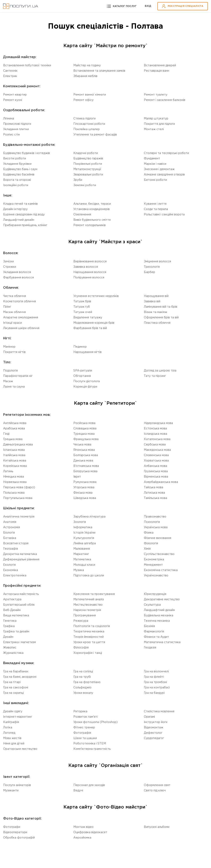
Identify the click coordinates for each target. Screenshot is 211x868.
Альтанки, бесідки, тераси (92, 204)
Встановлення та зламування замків (99, 71)
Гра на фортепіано (87, 682)
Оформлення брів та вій (161, 318)
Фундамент (152, 159)
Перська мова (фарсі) (19, 487)
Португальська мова (18, 498)
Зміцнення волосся (157, 262)
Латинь (8, 471)
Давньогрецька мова (18, 445)
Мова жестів (12, 738)
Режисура (81, 621)
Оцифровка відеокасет (90, 832)
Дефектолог (153, 733)
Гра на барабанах (16, 672)
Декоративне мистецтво (162, 599)
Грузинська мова (156, 471)
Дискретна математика (20, 554)
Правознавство (155, 517)
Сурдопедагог (154, 738)
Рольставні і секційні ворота (164, 215)
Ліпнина (9, 119)
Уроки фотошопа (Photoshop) (96, 722)
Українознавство (156, 576)
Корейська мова (15, 466)
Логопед (9, 733)
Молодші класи (84, 565)
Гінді (6, 434)
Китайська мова (15, 461)
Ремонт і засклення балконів (165, 100)
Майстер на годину (87, 65)
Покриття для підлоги (159, 124)
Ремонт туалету (156, 95)
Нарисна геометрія (87, 610)
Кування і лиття (155, 204)
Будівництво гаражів (88, 159)
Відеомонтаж (154, 728)
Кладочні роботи (86, 153)
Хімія (147, 549)
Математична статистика (162, 642)
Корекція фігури (85, 387)
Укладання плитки (16, 129)
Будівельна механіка (159, 616)
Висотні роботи (15, 159)
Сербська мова (155, 445)
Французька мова (86, 439)
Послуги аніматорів (17, 785)
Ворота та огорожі (17, 180)
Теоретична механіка (89, 632)
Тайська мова (154, 487)
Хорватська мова (156, 461)
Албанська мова (155, 466)
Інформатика (83, 527)
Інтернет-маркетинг (18, 717)
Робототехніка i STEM (90, 744)
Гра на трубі (82, 677)
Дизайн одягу (13, 711)
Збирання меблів (85, 76)
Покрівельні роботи (88, 164)
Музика (79, 570)
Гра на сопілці (83, 672)
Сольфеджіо (82, 688)
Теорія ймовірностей (89, 637)
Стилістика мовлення (159, 711)
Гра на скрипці (13, 693)
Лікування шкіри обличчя (21, 328)
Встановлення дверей (160, 65)
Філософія (81, 648)
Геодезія (150, 648)
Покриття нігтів (14, 352)
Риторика (80, 711)
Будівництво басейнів (19, 175)
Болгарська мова (86, 455)
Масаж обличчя (14, 312)
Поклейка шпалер (87, 129)
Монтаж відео (83, 827)
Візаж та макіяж (155, 312)
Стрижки (10, 267)
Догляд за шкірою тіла (160, 371)
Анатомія (10, 522)
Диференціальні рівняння (21, 560)
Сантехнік (10, 71)
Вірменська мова (156, 477)
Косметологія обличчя (19, 301)
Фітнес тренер (84, 728)
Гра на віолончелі (156, 672)
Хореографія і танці (88, 653)
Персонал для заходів (89, 785)
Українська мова (156, 527)
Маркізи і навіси (155, 164)
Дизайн (8, 637)
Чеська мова (82, 445)
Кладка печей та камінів (20, 204)
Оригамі (149, 717)
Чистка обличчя (15, 296)
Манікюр (9, 347)
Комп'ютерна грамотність (92, 749)
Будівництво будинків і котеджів (26, 153)
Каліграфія (11, 722)
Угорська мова (84, 487)
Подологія (10, 371)
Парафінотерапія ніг (18, 376)
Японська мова (84, 450)
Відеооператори (15, 832)
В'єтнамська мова (86, 466)
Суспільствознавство (159, 554)
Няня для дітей (14, 744)
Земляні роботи (85, 185)
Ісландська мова (155, 434)
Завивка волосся (86, 267)
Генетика (10, 621)
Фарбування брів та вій (90, 328)
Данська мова (83, 461)
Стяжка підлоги (84, 119)
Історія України (84, 533)
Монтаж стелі (154, 129)
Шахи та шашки (85, 738)
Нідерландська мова (158, 423)
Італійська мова (14, 455)
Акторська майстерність (21, 594)
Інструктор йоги (156, 722)
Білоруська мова (85, 471)
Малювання (82, 549)
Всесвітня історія (16, 543)
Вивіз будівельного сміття (92, 220)
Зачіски (8, 262)
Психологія (152, 522)
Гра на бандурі (154, 693)
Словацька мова (85, 429)
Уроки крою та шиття (89, 642)
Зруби (78, 180)
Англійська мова (15, 423)
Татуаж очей (83, 312)
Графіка (9, 626)
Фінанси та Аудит (156, 637)
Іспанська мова (14, 450)
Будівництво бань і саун (20, 169)
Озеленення (82, 215)
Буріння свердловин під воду (24, 215)
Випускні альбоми (157, 827)
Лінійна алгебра (85, 543)
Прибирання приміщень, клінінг (25, 225)
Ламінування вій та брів (161, 307)
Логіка (8, 728)
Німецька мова (13, 477)
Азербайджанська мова (161, 482)
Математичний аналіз (89, 599)
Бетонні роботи (155, 180)
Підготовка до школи (89, 576)
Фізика (149, 533)
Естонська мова (155, 429)
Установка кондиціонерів (91, 209)
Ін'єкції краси (12, 323)
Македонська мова (157, 450)
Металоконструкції (87, 169)
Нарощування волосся (90, 272)
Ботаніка (10, 538)
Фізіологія (151, 543)
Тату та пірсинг (155, 376)
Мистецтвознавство (88, 605)
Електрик (10, 76)
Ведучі (78, 791)
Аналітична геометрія (19, 517)
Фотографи (12, 827)
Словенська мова (156, 455)
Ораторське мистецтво (20, 749)
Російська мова (84, 423)
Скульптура (152, 605)
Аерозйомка (82, 838)
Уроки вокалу (83, 693)
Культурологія (84, 538)
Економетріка (154, 560)
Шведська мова (85, 498)
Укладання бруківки (17, 164)
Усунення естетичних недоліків (96, 296)
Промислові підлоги (17, 124)
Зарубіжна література (89, 517)
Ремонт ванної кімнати (90, 95)
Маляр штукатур (156, 119)
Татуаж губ (82, 307)
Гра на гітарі (12, 682)
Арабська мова (14, 429)
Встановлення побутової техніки (27, 65)
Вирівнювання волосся (90, 262)
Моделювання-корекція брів (94, 323)
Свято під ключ (155, 791)
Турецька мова (84, 434)
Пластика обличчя (157, 323)
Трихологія (152, 267)
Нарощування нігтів (87, 352)
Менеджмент (153, 565)
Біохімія (149, 626)
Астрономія (12, 527)
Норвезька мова (15, 482)
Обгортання (82, 376)
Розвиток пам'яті (86, 717)
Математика (82, 560)
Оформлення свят (157, 785)
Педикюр (80, 347)
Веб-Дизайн (12, 610)
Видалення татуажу (88, 318)
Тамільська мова (155, 498)
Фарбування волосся (18, 278)
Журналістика (13, 653)
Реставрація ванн (156, 71)
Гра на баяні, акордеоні (20, 677)
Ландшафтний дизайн (19, 220)
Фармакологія (154, 632)
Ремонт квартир (15, 95)
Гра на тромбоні (155, 682)
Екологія (9, 565)
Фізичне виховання (158, 538)
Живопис (10, 648)
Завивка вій (152, 301)
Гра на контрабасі (157, 688)
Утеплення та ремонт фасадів (95, 135)
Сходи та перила (156, 209)
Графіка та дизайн (16, 632)
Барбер (149, 272)
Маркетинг (81, 554)
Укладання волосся (17, 272)
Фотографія (82, 733)
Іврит (77, 477)
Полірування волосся (89, 278)
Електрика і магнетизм (19, 642)
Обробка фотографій (19, 838)
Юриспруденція (155, 594)
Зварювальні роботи (88, 175)
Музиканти (11, 791)
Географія (11, 549)
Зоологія (80, 522)
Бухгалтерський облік (19, 605)
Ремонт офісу (83, 100)
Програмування (85, 616)
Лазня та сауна (14, 387)
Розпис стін (11, 135)
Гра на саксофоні (16, 688)
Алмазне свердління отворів (164, 175)
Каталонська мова (157, 439)
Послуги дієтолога (87, 381)
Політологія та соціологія (92, 626)
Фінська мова (83, 493)
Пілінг (7, 307)
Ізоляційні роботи (16, 185)
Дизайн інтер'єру (15, 209)
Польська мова (14, 493)
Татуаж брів (82, 301)
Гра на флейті (154, 677)
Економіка (11, 570)
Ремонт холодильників (90, 225)
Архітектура (12, 599)
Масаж (8, 381)
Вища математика (16, 616)
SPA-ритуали (83, 371)
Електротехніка (15, 576)
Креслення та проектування (94, 594)
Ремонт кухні (13, 100)
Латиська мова (154, 493)
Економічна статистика (161, 570)
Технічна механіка (157, 621)
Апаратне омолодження (21, 318)
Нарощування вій (156, 296)
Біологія (9, 533)
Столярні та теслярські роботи (166, 153)
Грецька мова (13, 439)
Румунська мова (85, 482)
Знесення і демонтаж (159, 169)
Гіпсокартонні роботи (89, 124)
